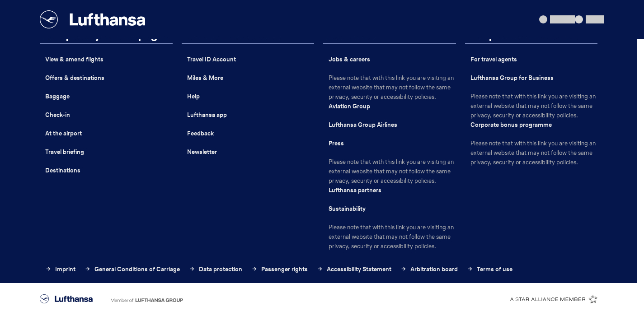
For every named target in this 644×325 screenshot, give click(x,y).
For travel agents (494, 59)
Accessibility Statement (354, 269)
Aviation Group (349, 106)
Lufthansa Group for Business (512, 78)
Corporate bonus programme (511, 125)
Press (336, 143)
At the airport (63, 133)
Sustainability (347, 209)
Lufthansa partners (355, 190)
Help (193, 96)
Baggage (57, 96)
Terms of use (490, 269)
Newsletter (202, 152)
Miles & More (205, 78)
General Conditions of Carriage (132, 269)
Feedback (200, 133)
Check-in (58, 115)
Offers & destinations (75, 78)
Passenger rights (280, 269)
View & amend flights (74, 59)
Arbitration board (429, 269)
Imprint (60, 269)
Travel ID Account (212, 59)
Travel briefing (65, 152)
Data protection (216, 269)
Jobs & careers (349, 59)
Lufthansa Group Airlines (363, 125)
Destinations (63, 170)
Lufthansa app (207, 115)
